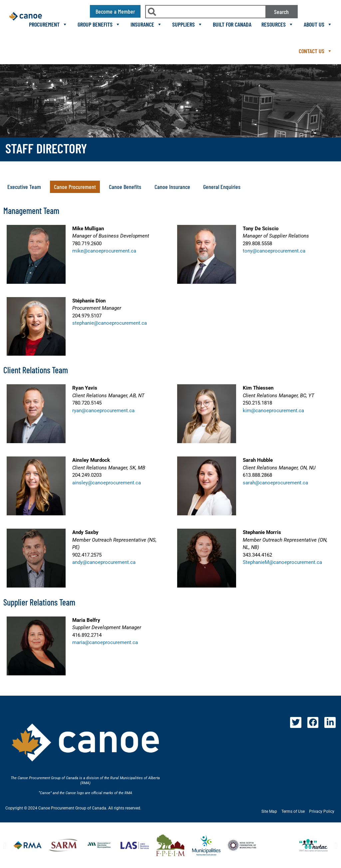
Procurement (48, 24)
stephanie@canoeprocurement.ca (110, 323)
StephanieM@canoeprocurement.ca (282, 562)
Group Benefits (99, 24)
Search (281, 12)
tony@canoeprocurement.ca (274, 251)
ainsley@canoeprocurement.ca (107, 483)
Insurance (146, 24)
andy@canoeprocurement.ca (104, 562)
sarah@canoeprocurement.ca (275, 483)
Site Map (269, 811)
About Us (318, 24)
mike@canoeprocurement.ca (104, 251)
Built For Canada (232, 24)
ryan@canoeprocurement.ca (103, 411)
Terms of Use (293, 811)
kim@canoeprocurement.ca (273, 411)
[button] (75, 187)
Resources (278, 24)
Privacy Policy (322, 811)
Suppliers (187, 24)
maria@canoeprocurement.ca (105, 642)
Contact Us (316, 51)
